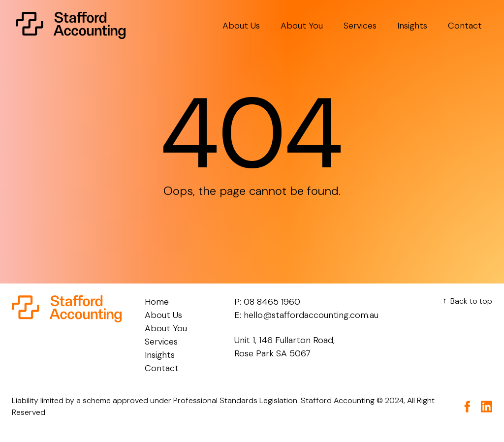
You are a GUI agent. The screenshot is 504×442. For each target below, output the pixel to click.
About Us (241, 26)
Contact (465, 26)
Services (360, 26)
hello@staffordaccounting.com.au (311, 315)
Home (157, 302)
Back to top (466, 301)
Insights (412, 26)
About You (302, 26)
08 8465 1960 (272, 302)
